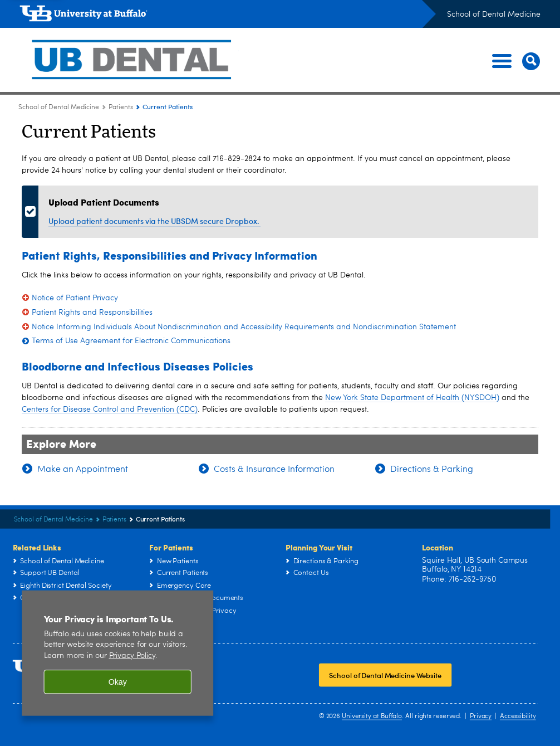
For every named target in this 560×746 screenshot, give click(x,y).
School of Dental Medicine (494, 14)
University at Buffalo (372, 716)
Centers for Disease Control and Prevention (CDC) (110, 409)
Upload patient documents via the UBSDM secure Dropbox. (154, 221)
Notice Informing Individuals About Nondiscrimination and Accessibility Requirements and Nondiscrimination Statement (244, 327)
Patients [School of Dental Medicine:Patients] (121, 108)
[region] (117, 653)
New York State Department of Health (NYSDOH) (412, 398)
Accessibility (518, 716)
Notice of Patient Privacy (75, 298)
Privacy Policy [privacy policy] (132, 656)
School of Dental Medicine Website (385, 676)
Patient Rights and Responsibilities (92, 313)
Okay (118, 682)
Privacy (481, 716)
